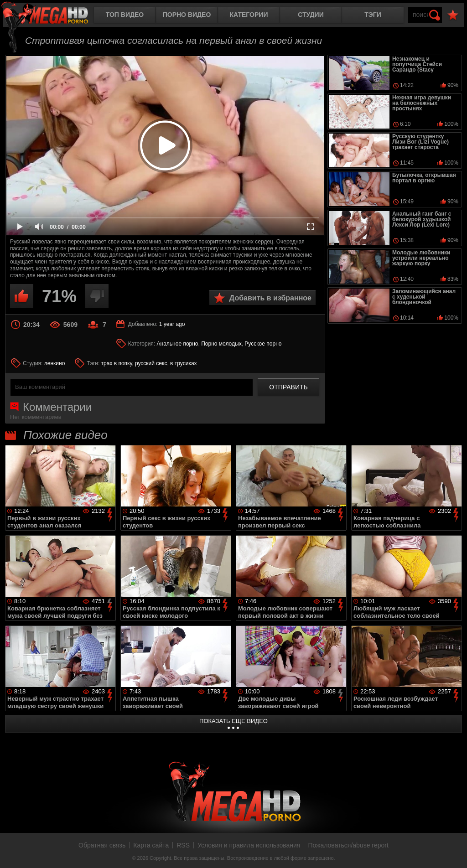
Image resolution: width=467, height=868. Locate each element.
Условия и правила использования (249, 845)
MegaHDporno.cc (52, 16)
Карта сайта (151, 845)
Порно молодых (221, 344)
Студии (311, 15)
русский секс (151, 363)
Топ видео (125, 15)
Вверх (453, 851)
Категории (249, 15)
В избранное (453, 15)
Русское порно (263, 344)
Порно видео (187, 15)
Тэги (373, 15)
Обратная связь (102, 845)
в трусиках (184, 363)
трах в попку (117, 363)
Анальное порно (178, 344)
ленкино (55, 363)
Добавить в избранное (270, 298)
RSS (183, 845)
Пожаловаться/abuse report (348, 845)
